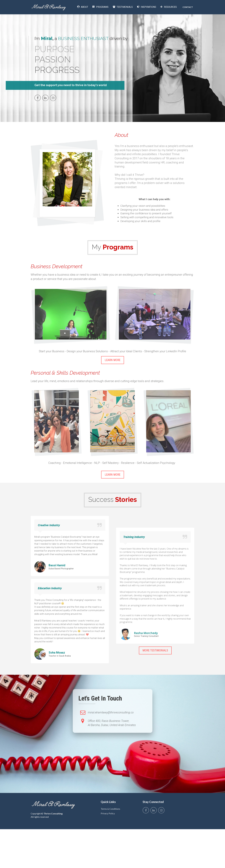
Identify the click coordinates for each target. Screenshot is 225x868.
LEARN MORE (113, 360)
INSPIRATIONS (147, 7)
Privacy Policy (108, 813)
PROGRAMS (100, 7)
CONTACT (188, 7)
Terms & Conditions (110, 809)
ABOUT (83, 7)
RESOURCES (169, 7)
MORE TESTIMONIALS (155, 650)
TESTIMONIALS (123, 7)
